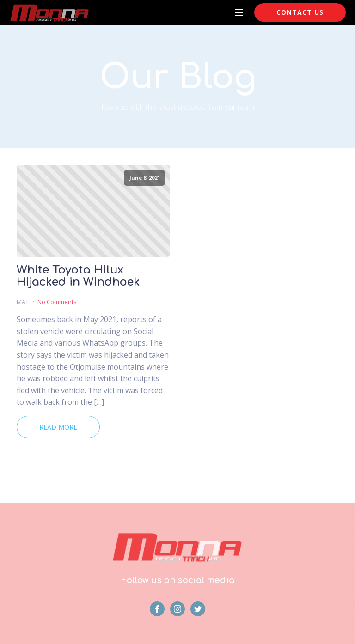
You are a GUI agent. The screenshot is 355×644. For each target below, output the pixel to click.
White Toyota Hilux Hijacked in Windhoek (78, 276)
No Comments (57, 302)
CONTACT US (300, 12)
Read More (58, 427)
